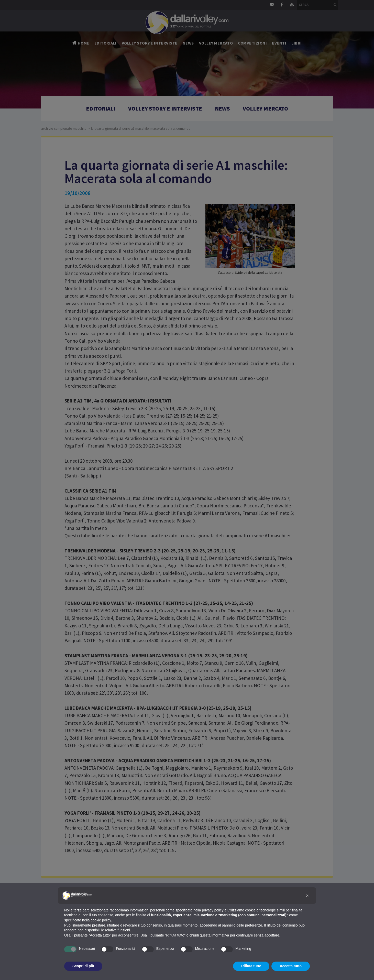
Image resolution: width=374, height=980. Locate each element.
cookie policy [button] (101, 920)
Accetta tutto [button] (291, 966)
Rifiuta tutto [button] (251, 966)
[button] (307, 896)
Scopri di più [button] (83, 966)
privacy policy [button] (213, 910)
